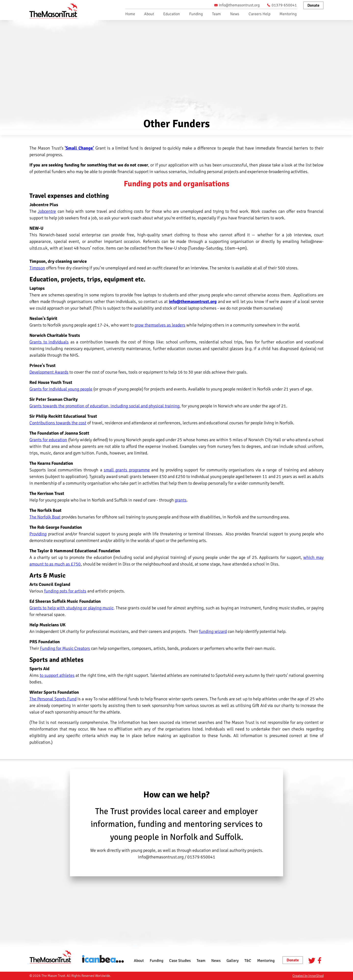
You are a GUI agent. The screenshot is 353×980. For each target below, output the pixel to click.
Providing (38, 534)
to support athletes (57, 675)
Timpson (37, 268)
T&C (248, 961)
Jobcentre (47, 211)
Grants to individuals (49, 342)
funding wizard (213, 631)
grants (181, 500)
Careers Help (259, 14)
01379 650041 (282, 5)
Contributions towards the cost (58, 423)
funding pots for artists (65, 591)
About (149, 14)
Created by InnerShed (308, 976)
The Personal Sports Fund (53, 699)
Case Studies (180, 961)
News (235, 14)
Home (130, 14)
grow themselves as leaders (160, 325)
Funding (196, 14)
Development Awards (49, 372)
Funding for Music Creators (65, 648)
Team (216, 14)
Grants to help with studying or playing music (71, 608)
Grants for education (48, 440)
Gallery (233, 961)
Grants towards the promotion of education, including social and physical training (104, 406)
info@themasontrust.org (237, 5)
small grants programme (127, 470)
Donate (313, 5)
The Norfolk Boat (45, 517)
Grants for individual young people (61, 389)
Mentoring (288, 14)
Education (172, 14)
